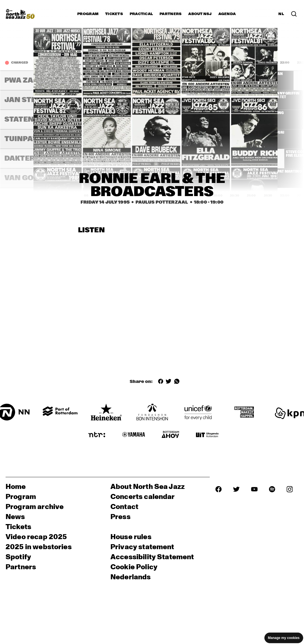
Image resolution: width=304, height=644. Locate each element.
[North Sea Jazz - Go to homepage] (20, 14)
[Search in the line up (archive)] (294, 14)
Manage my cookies (284, 638)
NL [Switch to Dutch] (281, 14)
